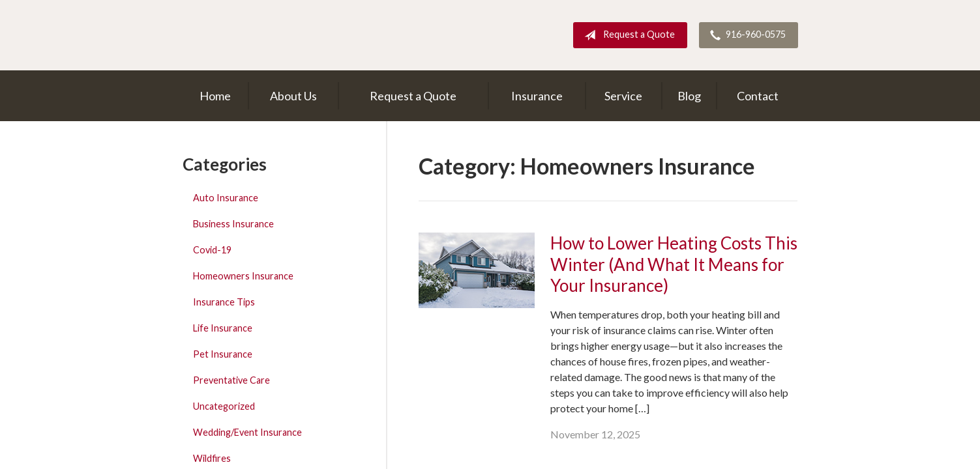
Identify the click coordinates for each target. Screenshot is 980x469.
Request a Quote (627, 35)
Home (215, 96)
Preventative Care (231, 380)
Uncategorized (224, 406)
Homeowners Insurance (243, 276)
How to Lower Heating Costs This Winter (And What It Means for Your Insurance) (674, 264)
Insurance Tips (224, 302)
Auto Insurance (226, 198)
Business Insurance (233, 224)
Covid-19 (212, 250)
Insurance (537, 96)
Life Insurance (223, 328)
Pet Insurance (223, 354)
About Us (293, 96)
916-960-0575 (745, 35)
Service (623, 96)
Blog (689, 96)
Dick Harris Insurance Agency (297, 35)
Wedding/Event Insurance (247, 432)
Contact (758, 96)
